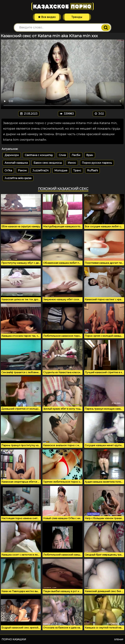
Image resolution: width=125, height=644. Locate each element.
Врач (90, 155)
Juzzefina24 (41, 170)
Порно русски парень (97, 163)
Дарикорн (12, 155)
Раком (22, 170)
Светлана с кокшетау (39, 155)
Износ (72, 163)
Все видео (47, 17)
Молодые (61, 170)
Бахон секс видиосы (48, 163)
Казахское (62, 6)
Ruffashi (92, 170)
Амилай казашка (16, 163)
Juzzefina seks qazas (18, 178)
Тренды (77, 17)
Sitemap (119, 639)
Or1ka (8, 170)
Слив (62, 155)
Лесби (76, 155)
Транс (77, 170)
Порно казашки (14, 639)
